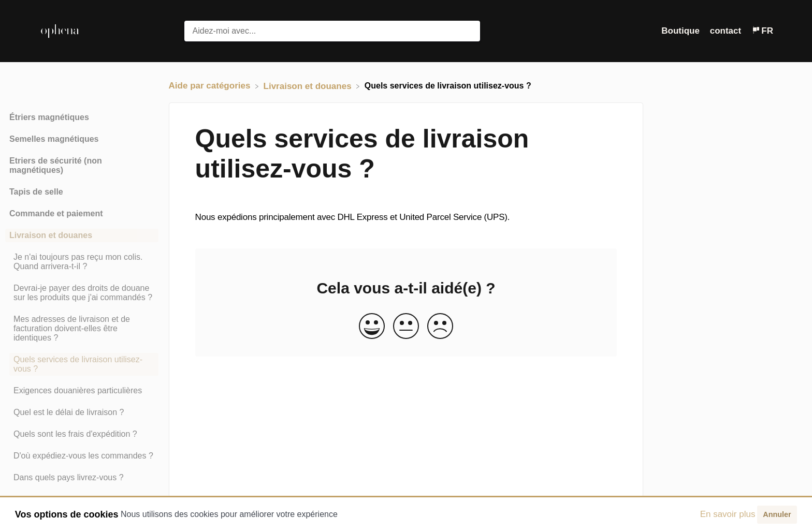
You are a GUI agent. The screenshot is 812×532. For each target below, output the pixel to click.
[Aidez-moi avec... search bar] (332, 31)
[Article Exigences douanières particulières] (82, 391)
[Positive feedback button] (372, 327)
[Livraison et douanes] (309, 86)
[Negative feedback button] (440, 327)
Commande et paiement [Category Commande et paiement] (56, 213)
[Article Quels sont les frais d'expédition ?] (82, 434)
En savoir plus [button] (728, 514)
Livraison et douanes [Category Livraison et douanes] (51, 235)
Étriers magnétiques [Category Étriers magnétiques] (49, 117)
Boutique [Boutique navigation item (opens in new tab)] (682, 31)
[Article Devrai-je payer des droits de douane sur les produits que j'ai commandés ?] (82, 293)
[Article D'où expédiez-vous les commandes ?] (82, 456)
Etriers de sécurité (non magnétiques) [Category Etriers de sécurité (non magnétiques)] (56, 165)
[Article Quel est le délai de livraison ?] (82, 412)
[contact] (727, 31)
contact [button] (726, 31)
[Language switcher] (762, 31)
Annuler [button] (777, 514)
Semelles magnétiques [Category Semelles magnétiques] (54, 139)
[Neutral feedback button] (406, 327)
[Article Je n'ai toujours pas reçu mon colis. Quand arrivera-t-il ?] (82, 262)
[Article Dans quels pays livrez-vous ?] (82, 478)
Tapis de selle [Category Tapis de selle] (36, 192)
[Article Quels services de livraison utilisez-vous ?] (82, 364)
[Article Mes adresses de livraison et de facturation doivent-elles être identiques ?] (82, 329)
